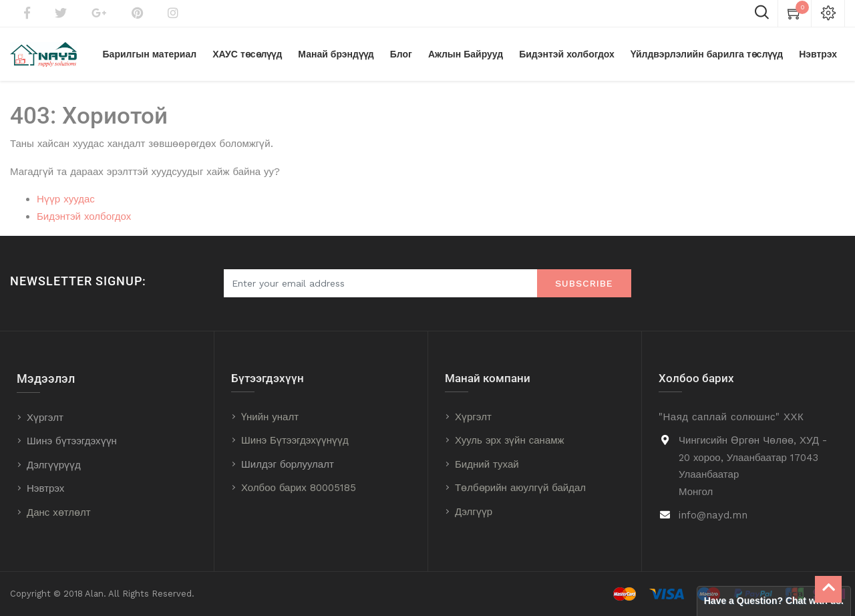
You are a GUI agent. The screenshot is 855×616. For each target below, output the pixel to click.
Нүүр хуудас (66, 199)
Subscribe (584, 283)
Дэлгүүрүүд (54, 465)
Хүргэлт (45, 418)
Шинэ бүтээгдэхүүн (72, 441)
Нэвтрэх (45, 488)
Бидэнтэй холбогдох (84, 216)
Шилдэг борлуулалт (288, 464)
